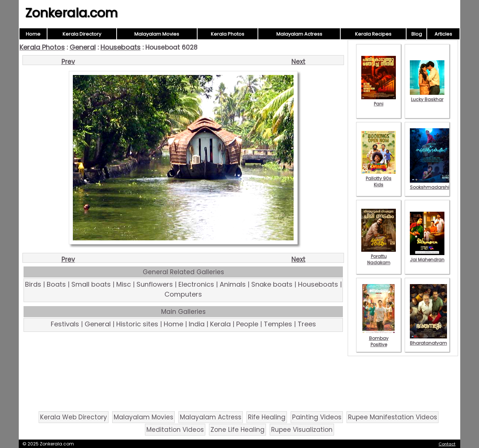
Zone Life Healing (237, 430)
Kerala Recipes (373, 34)
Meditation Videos (175, 430)
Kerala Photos (228, 34)
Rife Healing (267, 417)
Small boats (91, 284)
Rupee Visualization (302, 430)
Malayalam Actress (299, 34)
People (247, 324)
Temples (278, 324)
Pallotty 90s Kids (379, 178)
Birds (33, 284)
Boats (56, 284)
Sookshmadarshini (432, 184)
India (197, 324)
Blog (417, 34)
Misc (124, 284)
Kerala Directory (82, 34)
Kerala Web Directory (74, 417)
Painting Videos (317, 417)
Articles (443, 34)
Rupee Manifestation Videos (393, 417)
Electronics (196, 284)
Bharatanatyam (428, 340)
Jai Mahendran (427, 257)
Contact (447, 444)
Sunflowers (155, 284)
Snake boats (272, 284)
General (83, 47)
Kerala (220, 324)
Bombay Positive (379, 338)
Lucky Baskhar (427, 96)
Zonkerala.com (71, 13)
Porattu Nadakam (379, 256)
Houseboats (120, 47)
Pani (379, 101)
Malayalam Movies (157, 34)
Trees (307, 324)
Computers (183, 294)
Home (33, 34)
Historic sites (137, 324)
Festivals (65, 324)
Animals (233, 284)
